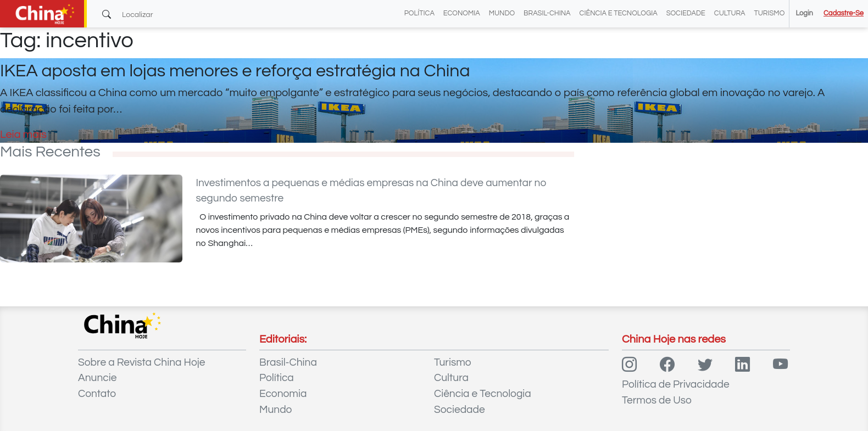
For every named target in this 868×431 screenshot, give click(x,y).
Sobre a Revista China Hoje (141, 362)
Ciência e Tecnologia (619, 13)
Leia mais (23, 135)
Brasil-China (547, 13)
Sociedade (686, 13)
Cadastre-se (844, 13)
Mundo (502, 13)
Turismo (770, 13)
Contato (97, 394)
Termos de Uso (657, 400)
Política (419, 13)
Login (804, 13)
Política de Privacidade (676, 384)
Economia (462, 13)
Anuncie (97, 378)
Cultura (730, 13)
